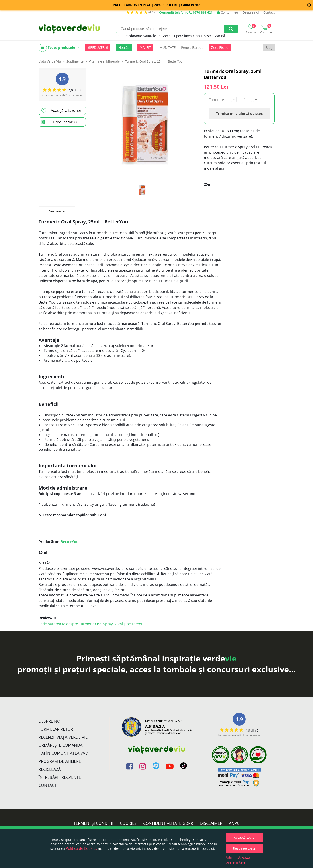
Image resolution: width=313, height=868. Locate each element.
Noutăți (124, 47)
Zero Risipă (220, 47)
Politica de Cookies (81, 848)
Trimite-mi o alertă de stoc (239, 114)
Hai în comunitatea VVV (63, 753)
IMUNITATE (167, 47)
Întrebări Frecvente (60, 777)
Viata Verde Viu (50, 61)
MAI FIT (145, 47)
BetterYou (70, 542)
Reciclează (50, 769)
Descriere (57, 211)
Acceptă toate (244, 837)
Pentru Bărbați (192, 47)
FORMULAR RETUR (56, 729)
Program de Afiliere (60, 761)
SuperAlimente (184, 36)
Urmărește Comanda (60, 745)
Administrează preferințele (238, 860)
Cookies (128, 823)
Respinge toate (244, 848)
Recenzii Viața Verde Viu (63, 737)
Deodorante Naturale (140, 36)
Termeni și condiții (93, 823)
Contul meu (228, 12)
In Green (164, 36)
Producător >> (59, 122)
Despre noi (251, 12)
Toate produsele (59, 48)
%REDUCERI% (98, 47)
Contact (269, 12)
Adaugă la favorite (61, 111)
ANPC (234, 823)
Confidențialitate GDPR (168, 823)
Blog (269, 47)
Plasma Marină (214, 36)
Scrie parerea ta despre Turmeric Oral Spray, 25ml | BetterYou (91, 624)
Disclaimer (211, 823)
